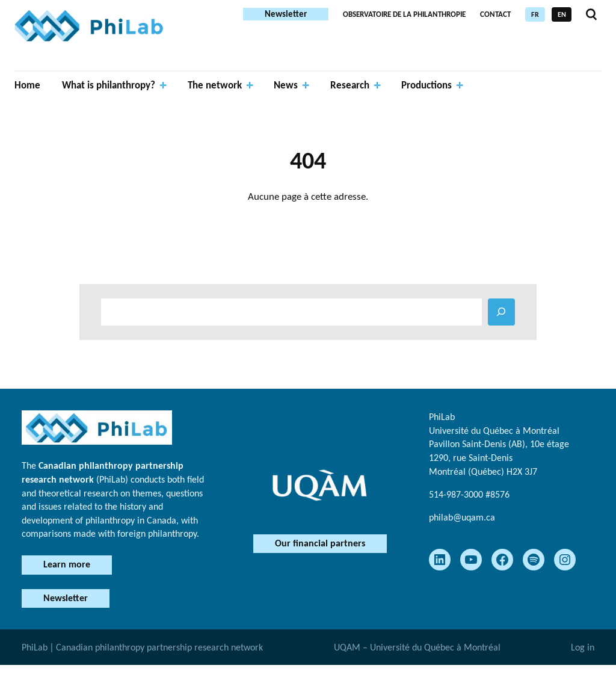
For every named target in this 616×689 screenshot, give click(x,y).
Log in (583, 647)
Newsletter (286, 14)
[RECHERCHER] (501, 312)
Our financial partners (320, 543)
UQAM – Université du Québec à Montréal (417, 647)
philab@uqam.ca (462, 517)
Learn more (67, 564)
